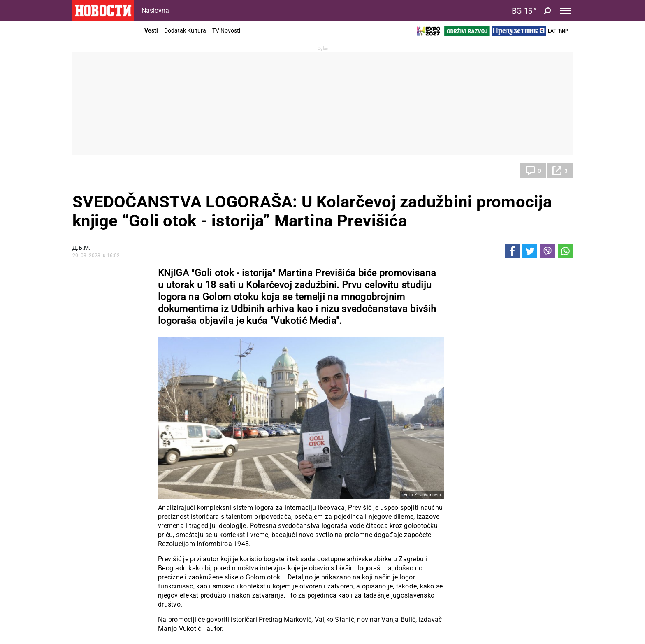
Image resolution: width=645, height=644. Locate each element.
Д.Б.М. (81, 248)
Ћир (563, 31)
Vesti (151, 30)
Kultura (91, 171)
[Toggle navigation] (565, 11)
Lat (552, 31)
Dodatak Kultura (185, 30)
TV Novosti (226, 30)
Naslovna (155, 10)
